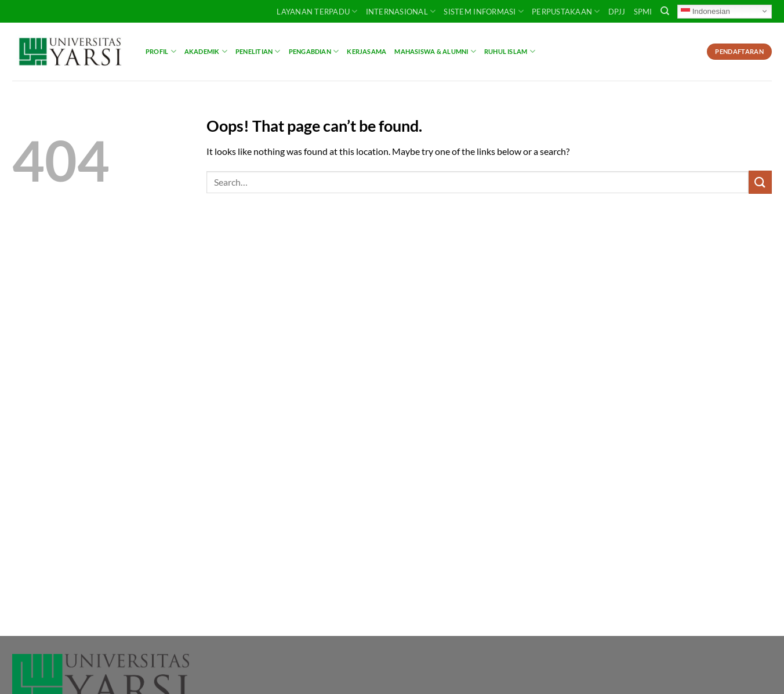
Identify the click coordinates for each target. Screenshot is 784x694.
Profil (161, 51)
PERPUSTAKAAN (566, 11)
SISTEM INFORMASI (484, 11)
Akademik (206, 51)
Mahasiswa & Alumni (435, 51)
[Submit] (760, 182)
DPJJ (617, 12)
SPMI (643, 12)
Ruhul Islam (510, 51)
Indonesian (705, 11)
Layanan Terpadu (317, 11)
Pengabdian (314, 51)
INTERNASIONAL (401, 11)
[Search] (665, 11)
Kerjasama (366, 51)
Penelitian (258, 51)
